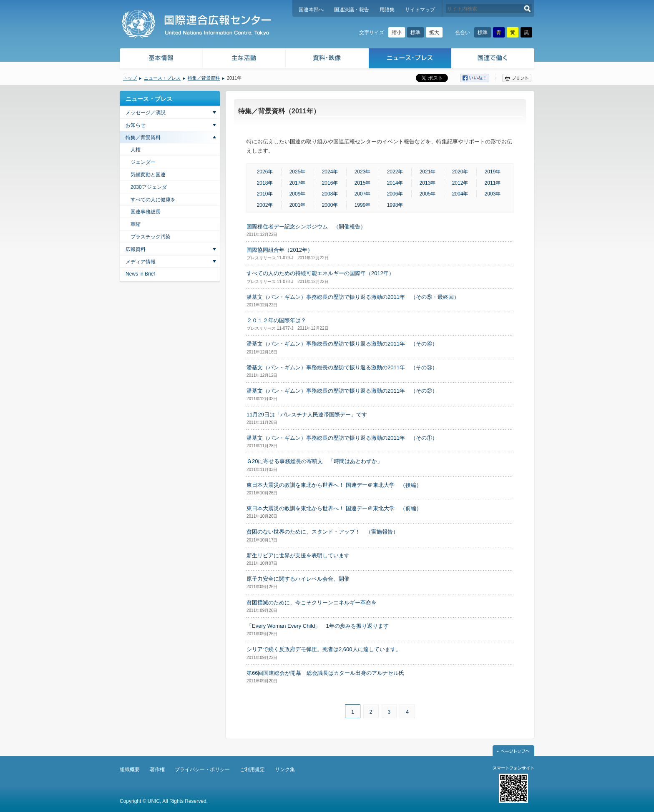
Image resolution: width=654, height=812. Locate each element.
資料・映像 (327, 59)
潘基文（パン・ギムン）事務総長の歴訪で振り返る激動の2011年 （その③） (342, 367)
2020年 (460, 172)
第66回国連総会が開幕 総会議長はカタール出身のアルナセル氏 (325, 673)
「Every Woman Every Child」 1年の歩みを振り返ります (318, 626)
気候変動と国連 (148, 175)
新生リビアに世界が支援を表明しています (298, 555)
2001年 (298, 205)
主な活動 (244, 59)
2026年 (265, 172)
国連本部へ (311, 10)
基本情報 (161, 59)
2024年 (330, 172)
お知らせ (136, 125)
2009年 (298, 194)
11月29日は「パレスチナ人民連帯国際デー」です (307, 415)
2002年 (265, 205)
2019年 (493, 172)
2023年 (363, 172)
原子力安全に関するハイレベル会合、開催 (298, 579)
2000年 (330, 205)
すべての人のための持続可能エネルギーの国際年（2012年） (320, 273)
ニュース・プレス (410, 59)
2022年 (395, 172)
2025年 (298, 172)
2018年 (265, 183)
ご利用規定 (252, 769)
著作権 (157, 769)
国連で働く (494, 59)
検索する (527, 9)
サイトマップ (420, 10)
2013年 (428, 183)
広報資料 (136, 249)
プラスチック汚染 (151, 237)
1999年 (363, 205)
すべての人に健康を (153, 200)
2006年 (395, 194)
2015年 (363, 183)
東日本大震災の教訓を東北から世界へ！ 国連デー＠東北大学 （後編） (334, 485)
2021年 (428, 172)
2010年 (265, 194)
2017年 (298, 183)
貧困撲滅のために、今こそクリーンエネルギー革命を (312, 603)
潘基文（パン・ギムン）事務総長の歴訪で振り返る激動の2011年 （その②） (342, 391)
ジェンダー (143, 162)
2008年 (330, 194)
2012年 (460, 183)
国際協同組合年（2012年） (280, 250)
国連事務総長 (146, 212)
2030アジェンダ (149, 187)
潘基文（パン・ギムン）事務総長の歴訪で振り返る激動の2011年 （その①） (342, 438)
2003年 (493, 194)
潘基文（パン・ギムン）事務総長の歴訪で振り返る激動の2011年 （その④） (342, 344)
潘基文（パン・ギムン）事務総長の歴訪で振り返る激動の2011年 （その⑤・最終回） (353, 297)
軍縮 (136, 224)
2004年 (460, 194)
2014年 (395, 183)
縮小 (397, 33)
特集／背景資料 (204, 78)
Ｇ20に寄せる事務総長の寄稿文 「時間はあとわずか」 (314, 461)
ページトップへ (513, 751)
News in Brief (140, 274)
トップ (130, 78)
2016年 (330, 183)
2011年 (493, 183)
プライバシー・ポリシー (202, 769)
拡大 (434, 33)
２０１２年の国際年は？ (276, 320)
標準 (415, 33)
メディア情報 (141, 262)
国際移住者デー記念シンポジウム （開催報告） (306, 227)
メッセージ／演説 (146, 113)
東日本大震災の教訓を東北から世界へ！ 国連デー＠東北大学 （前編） (334, 508)
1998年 (395, 205)
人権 (136, 150)
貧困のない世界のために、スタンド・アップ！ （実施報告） (322, 532)
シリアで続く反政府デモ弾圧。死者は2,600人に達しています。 (324, 649)
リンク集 (285, 769)
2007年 (363, 194)
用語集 (387, 10)
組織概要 (130, 769)
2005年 (428, 194)
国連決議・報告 (352, 10)
